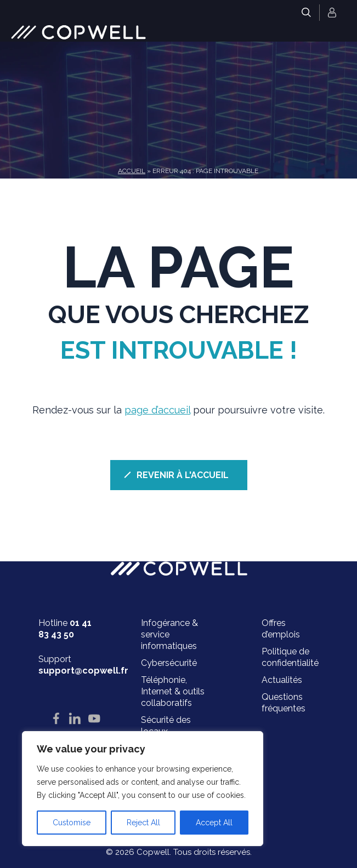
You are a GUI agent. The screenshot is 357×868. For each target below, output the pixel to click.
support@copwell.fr (83, 671)
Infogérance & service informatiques (169, 634)
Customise (72, 823)
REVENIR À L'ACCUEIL (183, 475)
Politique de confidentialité (290, 657)
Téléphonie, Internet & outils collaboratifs (173, 691)
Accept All (214, 823)
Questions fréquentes (284, 703)
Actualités (282, 680)
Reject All (143, 823)
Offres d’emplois (281, 629)
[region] (143, 789)
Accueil (132, 171)
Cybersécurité (169, 663)
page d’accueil (157, 410)
